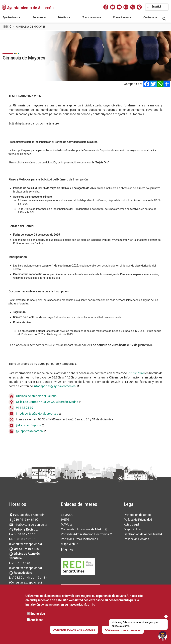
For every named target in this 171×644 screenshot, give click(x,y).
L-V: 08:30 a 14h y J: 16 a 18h (28, 578)
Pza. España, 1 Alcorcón (29, 515)
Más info (89, 604)
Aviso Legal (131, 524)
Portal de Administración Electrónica (85, 534)
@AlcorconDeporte (29, 425)
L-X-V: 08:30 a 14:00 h (23, 534)
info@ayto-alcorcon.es (29, 525)
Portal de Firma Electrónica (79, 539)
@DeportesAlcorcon (29, 431)
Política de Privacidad (138, 520)
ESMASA (67, 515)
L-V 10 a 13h (26, 549)
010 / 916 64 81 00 (26, 520)
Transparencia (92, 17)
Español (156, 7)
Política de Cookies (137, 539)
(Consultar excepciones (25, 544)
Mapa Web (68, 544)
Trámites (64, 17)
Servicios (39, 17)
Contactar (150, 17)
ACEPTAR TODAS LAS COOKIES (74, 630)
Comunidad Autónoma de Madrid (83, 529)
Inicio (7, 27)
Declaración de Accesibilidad (143, 534)
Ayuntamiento (11, 17)
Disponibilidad (133, 529)
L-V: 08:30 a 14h (20, 563)
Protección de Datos (137, 515)
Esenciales (38, 614)
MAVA (65, 524)
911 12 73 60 (136, 373)
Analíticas (37, 620)
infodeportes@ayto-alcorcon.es (55, 386)
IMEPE (65, 520)
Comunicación (122, 17)
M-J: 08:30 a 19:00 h (22, 539)
